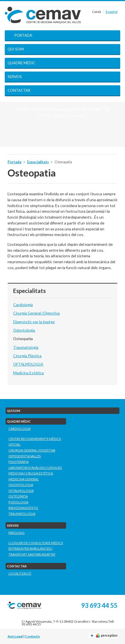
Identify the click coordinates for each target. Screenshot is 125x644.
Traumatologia (26, 347)
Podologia (18, 502)
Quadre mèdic (21, 63)
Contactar (19, 90)
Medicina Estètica (28, 373)
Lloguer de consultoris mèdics (36, 543)
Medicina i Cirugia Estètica (31, 473)
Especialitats (38, 162)
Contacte (32, 636)
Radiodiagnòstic (23, 508)
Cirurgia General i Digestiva (36, 313)
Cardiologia (23, 305)
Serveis (15, 77)
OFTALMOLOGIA (28, 364)
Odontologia (24, 330)
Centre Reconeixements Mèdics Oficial (35, 442)
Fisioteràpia (18, 462)
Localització (20, 573)
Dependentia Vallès (25, 456)
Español (112, 12)
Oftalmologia (21, 491)
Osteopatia (23, 339)
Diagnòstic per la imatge (34, 322)
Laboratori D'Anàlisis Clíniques (35, 468)
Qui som (16, 49)
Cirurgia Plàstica (27, 356)
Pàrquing (17, 533)
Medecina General (24, 479)
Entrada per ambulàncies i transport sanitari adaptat (32, 551)
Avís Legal (15, 636)
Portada (23, 35)
